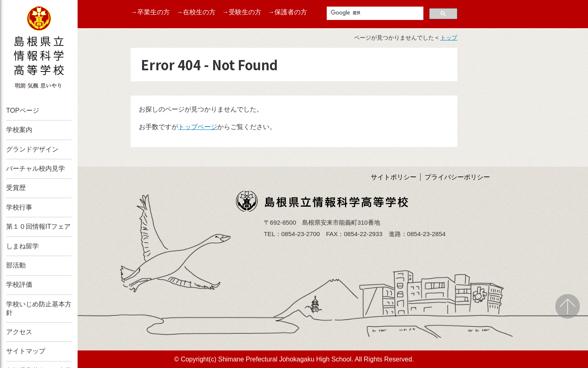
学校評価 (19, 284)
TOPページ (23, 110)
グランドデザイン (32, 149)
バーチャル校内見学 (36, 168)
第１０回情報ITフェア (38, 226)
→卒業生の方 (150, 12)
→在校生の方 (196, 12)
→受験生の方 (242, 12)
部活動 (16, 265)
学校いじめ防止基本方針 (39, 308)
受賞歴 (16, 188)
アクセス (19, 332)
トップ (449, 38)
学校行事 (19, 207)
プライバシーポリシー (457, 177)
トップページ (198, 127)
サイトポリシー (394, 177)
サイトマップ (26, 351)
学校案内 (19, 130)
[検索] (374, 13)
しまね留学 (22, 246)
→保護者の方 (287, 12)
